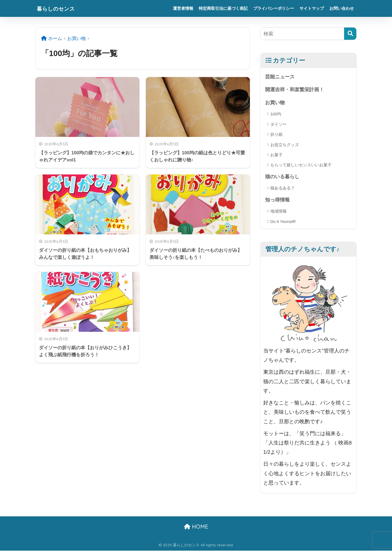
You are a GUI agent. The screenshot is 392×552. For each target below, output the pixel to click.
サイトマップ (312, 8)
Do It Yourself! (283, 223)
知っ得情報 (278, 200)
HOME (196, 528)
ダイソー (278, 125)
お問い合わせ (342, 8)
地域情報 (278, 212)
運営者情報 (183, 8)
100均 (276, 115)
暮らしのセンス (60, 8)
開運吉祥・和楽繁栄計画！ (296, 90)
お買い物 (275, 103)
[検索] (350, 34)
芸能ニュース (281, 77)
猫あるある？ (283, 189)
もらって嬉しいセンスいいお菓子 (301, 166)
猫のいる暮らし (283, 177)
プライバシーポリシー (274, 8)
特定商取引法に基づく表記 (223, 8)
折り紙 (276, 135)
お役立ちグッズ (285, 145)
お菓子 (276, 156)
